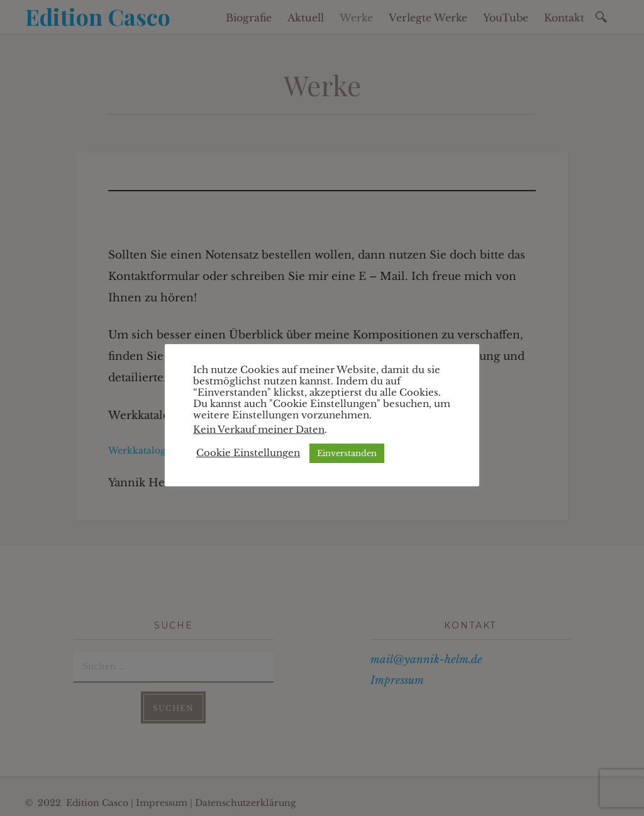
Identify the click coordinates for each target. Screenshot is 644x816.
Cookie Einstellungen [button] (248, 453)
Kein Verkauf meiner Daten (259, 430)
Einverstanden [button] (347, 453)
